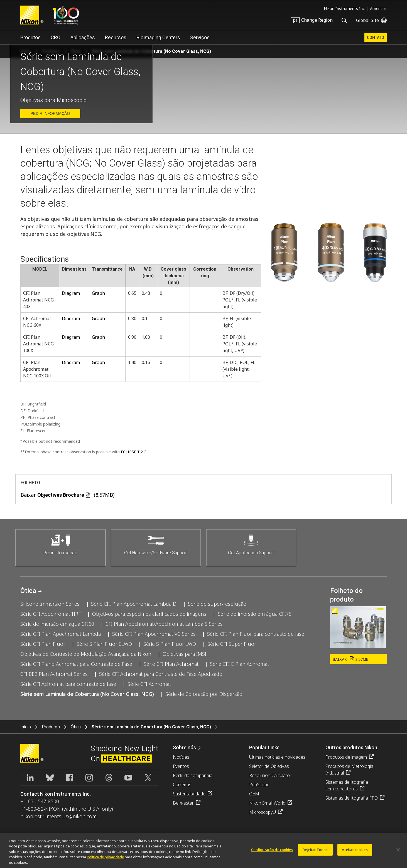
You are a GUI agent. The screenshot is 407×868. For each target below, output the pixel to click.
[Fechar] (398, 852)
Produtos (30, 37)
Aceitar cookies (355, 852)
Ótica (28, 591)
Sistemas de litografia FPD (352, 798)
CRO (56, 37)
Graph (98, 293)
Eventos (181, 766)
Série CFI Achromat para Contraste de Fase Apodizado (161, 674)
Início (26, 727)
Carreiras (182, 785)
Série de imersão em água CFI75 (255, 614)
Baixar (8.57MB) (68, 495)
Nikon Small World (267, 803)
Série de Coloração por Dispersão (204, 694)
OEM (254, 794)
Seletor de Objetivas (269, 766)
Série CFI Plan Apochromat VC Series (154, 634)
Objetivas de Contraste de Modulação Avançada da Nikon (86, 654)
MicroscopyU (263, 812)
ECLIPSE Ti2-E (134, 452)
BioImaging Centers (158, 37)
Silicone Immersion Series (50, 604)
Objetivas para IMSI (184, 654)
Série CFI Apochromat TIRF (51, 614)
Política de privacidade (105, 859)
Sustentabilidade (189, 794)
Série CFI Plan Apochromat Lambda (61, 634)
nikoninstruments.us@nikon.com (58, 816)
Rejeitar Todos (315, 852)
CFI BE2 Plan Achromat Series (54, 674)
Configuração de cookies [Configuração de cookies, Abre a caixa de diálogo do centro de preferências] (272, 852)
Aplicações (83, 37)
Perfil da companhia (193, 775)
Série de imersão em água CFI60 (57, 624)
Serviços (200, 37)
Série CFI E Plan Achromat (239, 664)
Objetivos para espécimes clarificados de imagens (149, 614)
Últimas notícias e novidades (277, 757)
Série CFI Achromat (149, 684)
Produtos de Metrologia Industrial (349, 770)
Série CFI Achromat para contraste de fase (68, 684)
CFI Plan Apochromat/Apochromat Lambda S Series (164, 624)
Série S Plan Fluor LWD (170, 644)
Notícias (181, 757)
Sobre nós (184, 747)
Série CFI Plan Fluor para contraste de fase (256, 634)
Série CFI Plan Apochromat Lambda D (134, 604)
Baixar (351, 659)
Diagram (71, 293)
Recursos (116, 37)
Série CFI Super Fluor (232, 644)
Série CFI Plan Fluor (43, 644)
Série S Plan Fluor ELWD (104, 644)
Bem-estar (183, 803)
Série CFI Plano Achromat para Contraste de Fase (76, 664)
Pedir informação (50, 113)
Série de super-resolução (217, 604)
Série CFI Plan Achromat (171, 664)
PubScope (259, 785)
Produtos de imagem (346, 757)
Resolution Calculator (270, 775)
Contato (376, 38)
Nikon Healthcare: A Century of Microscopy (66, 15)
